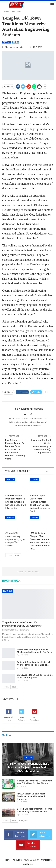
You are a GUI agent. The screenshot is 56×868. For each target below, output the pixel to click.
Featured (7, 42)
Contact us (46, 860)
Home (7, 860)
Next (17, 555)
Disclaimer (28, 864)
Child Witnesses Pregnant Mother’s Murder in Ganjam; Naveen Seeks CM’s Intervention (28, 767)
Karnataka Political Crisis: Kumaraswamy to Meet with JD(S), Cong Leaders (41, 446)
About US (17, 860)
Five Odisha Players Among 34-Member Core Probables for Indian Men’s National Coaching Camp (15, 449)
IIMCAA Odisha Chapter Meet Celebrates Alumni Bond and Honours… (31, 796)
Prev (9, 555)
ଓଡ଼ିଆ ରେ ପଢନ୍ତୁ (32, 860)
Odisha (16, 42)
